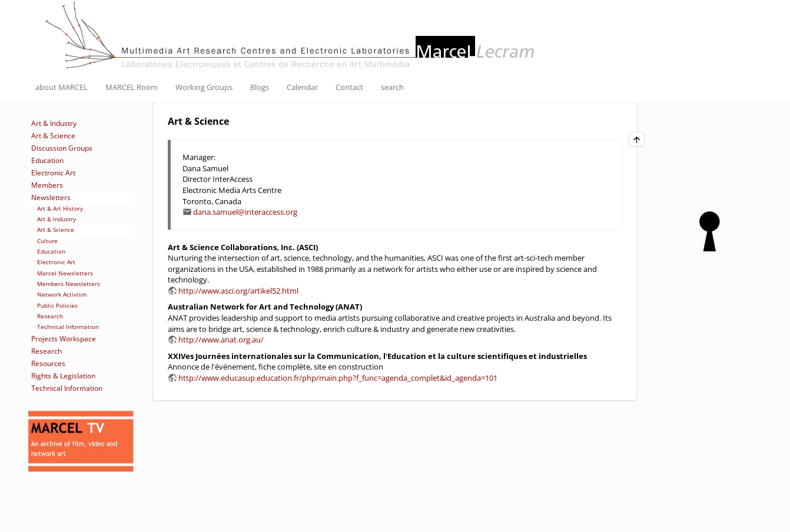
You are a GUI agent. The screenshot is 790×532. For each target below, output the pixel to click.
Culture (47, 241)
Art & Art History (60, 208)
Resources (48, 363)
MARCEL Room (132, 87)
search (392, 87)
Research (50, 316)
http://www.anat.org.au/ (221, 340)
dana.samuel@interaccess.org (245, 212)
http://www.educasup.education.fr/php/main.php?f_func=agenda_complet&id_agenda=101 (338, 378)
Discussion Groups (62, 148)
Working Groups (204, 87)
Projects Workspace (64, 339)
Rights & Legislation (63, 376)
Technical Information (68, 327)
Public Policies (57, 305)
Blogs (260, 87)
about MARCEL (62, 87)
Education (47, 160)
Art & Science (53, 136)
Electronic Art (53, 173)
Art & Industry (54, 123)
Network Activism (62, 294)
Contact (349, 87)
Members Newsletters (69, 284)
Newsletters (51, 197)
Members (47, 185)
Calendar (302, 87)
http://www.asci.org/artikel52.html (238, 291)
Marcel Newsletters (65, 273)
